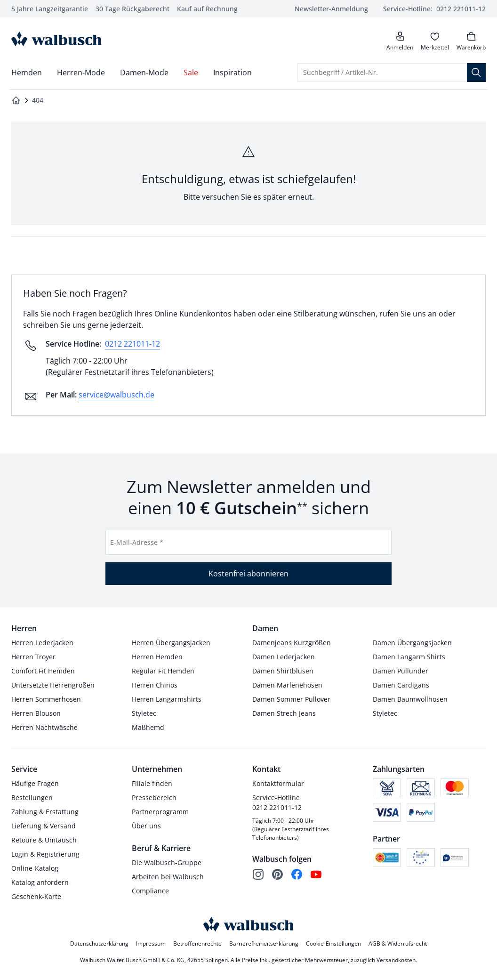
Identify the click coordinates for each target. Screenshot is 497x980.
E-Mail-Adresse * (137, 542)
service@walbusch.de (116, 395)
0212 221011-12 (132, 344)
